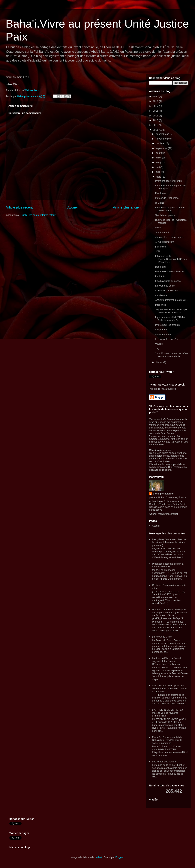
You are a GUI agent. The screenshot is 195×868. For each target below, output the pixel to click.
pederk (99, 857)
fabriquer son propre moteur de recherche (170, 209)
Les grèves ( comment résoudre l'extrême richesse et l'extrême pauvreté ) (169, 542)
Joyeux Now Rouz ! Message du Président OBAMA (171, 311)
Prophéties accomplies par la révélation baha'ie (168, 565)
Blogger (119, 857)
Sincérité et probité (165, 215)
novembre (162, 139)
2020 (156, 96)
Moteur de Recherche (167, 198)
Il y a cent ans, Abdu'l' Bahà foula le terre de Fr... (170, 319)
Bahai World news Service (169, 271)
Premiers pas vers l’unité (168, 181)
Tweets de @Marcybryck (162, 389)
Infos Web (160, 305)
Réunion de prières (160, 450)
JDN (157, 251)
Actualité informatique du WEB (172, 300)
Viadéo (159, 344)
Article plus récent (19, 207)
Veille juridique (163, 334)
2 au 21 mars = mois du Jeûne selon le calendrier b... (171, 355)
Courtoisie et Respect (167, 291)
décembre (162, 134)
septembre (162, 148)
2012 (156, 125)
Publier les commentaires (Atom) (39, 215)
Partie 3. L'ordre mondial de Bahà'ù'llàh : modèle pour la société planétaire (167, 740)
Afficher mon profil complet (163, 514)
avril (158, 172)
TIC (157, 349)
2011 (156, 130)
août (159, 153)
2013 (156, 120)
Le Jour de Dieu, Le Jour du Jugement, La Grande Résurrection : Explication (167, 661)
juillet (159, 158)
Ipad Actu (160, 276)
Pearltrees (161, 193)
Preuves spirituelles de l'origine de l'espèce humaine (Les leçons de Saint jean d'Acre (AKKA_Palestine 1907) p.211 (170, 614)
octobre (160, 143)
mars (159, 177)
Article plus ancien (127, 207)
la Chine (160, 203)
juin (158, 162)
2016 (156, 111)
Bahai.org (160, 267)
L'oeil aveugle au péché (168, 281)
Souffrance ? (162, 232)
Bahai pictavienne (163, 494)
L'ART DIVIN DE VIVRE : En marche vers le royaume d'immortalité (168, 713)
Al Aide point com (164, 242)
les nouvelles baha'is (166, 339)
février (160, 362)
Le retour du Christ (162, 637)
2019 (156, 101)
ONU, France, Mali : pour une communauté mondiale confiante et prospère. (170, 688)
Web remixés (31, 90)
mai (158, 167)
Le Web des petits (165, 286)
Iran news (160, 247)
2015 (156, 116)
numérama (161, 295)
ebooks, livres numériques (169, 237)
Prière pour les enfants (167, 325)
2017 (156, 106)
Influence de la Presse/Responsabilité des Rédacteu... (171, 259)
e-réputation (162, 330)
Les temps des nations (164, 762)
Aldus (158, 228)
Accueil (73, 207)
